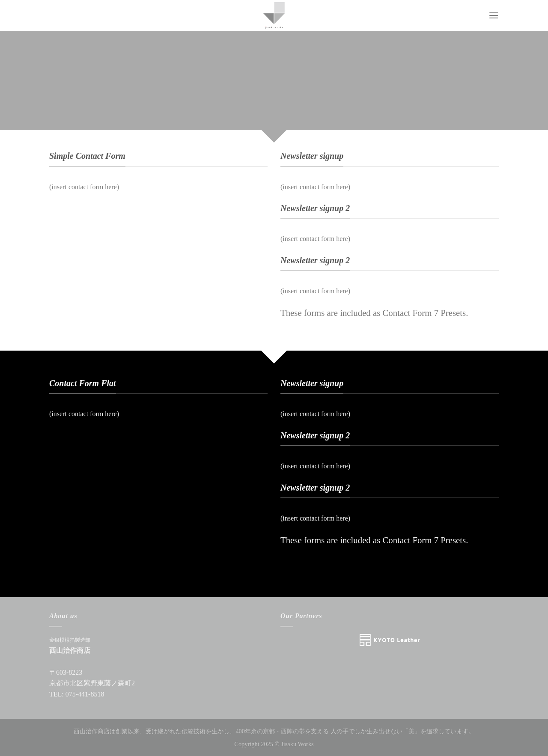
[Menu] (494, 15)
